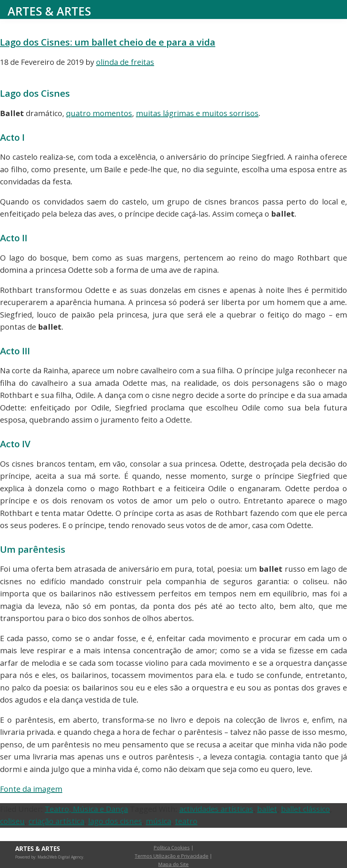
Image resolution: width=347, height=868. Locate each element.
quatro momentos (99, 113)
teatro (186, 821)
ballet (267, 809)
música (159, 821)
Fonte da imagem (31, 789)
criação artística (56, 821)
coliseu (12, 821)
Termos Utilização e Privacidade (172, 856)
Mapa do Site (173, 864)
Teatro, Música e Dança (86, 809)
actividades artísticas (216, 809)
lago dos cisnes (115, 821)
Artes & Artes (49, 11)
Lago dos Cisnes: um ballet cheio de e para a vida (108, 42)
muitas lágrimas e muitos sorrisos (197, 113)
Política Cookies (172, 848)
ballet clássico (305, 809)
